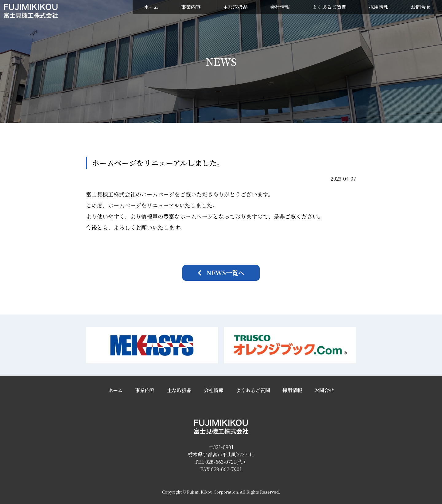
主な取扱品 (235, 7)
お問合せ (421, 7)
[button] (221, 273)
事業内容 (191, 7)
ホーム (151, 7)
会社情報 (280, 7)
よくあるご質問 (329, 7)
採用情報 (379, 7)
